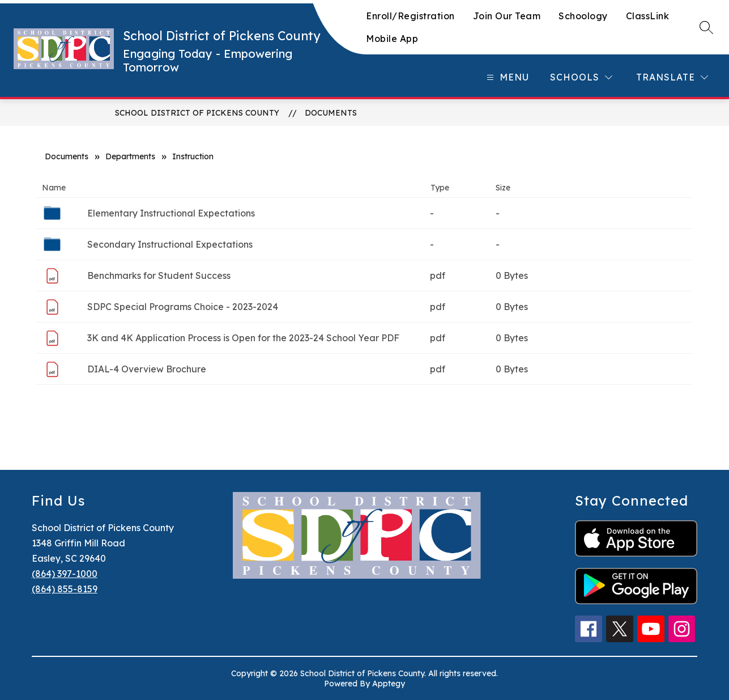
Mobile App (392, 39)
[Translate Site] (672, 77)
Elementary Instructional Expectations (171, 213)
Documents (331, 113)
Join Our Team (507, 16)
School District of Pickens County (197, 113)
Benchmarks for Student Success (159, 275)
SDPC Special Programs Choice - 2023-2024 (183, 307)
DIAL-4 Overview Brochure (147, 369)
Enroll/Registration (410, 16)
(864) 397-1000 (65, 574)
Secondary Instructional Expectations (170, 244)
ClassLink (648, 16)
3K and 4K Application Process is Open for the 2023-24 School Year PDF (243, 338)
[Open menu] (506, 77)
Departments (130, 156)
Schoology (583, 16)
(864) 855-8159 (65, 589)
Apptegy (389, 684)
